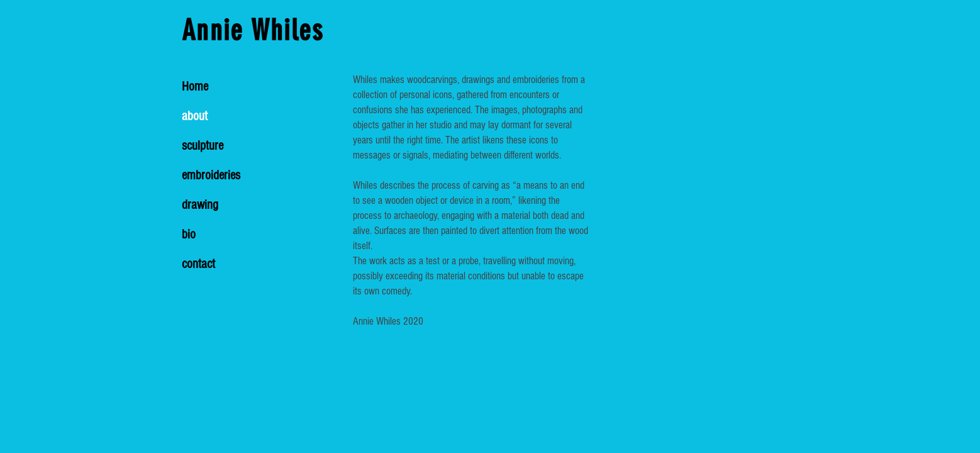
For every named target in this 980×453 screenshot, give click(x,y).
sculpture (203, 146)
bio (189, 234)
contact (198, 264)
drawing (200, 205)
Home (195, 87)
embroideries (211, 175)
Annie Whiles (253, 31)
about (195, 116)
